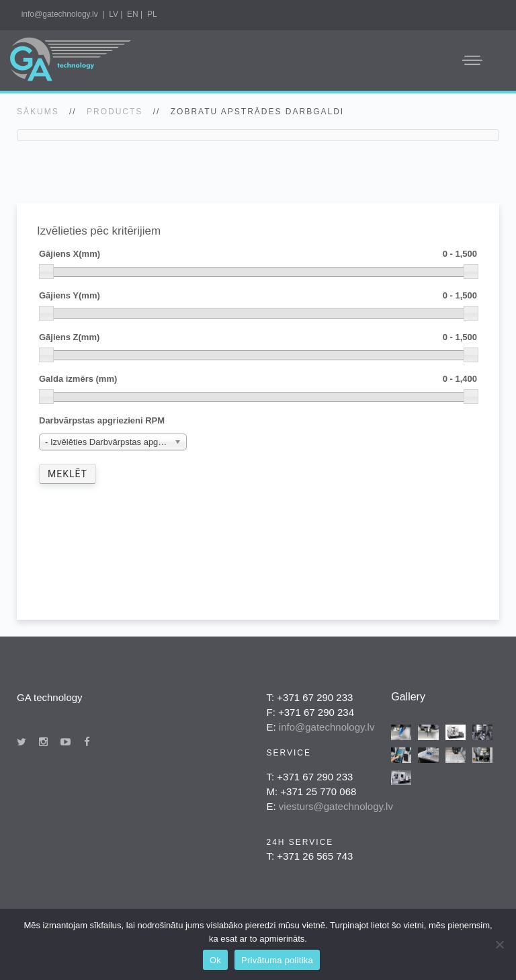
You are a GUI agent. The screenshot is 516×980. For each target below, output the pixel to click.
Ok (215, 960)
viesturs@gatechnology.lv (336, 806)
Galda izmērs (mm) (258, 379)
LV (114, 14)
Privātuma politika (277, 960)
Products (115, 112)
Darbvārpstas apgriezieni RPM (102, 420)
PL (152, 14)
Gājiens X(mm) (258, 254)
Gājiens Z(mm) (258, 338)
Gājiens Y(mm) (258, 296)
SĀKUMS (38, 112)
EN (133, 14)
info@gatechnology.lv (60, 14)
